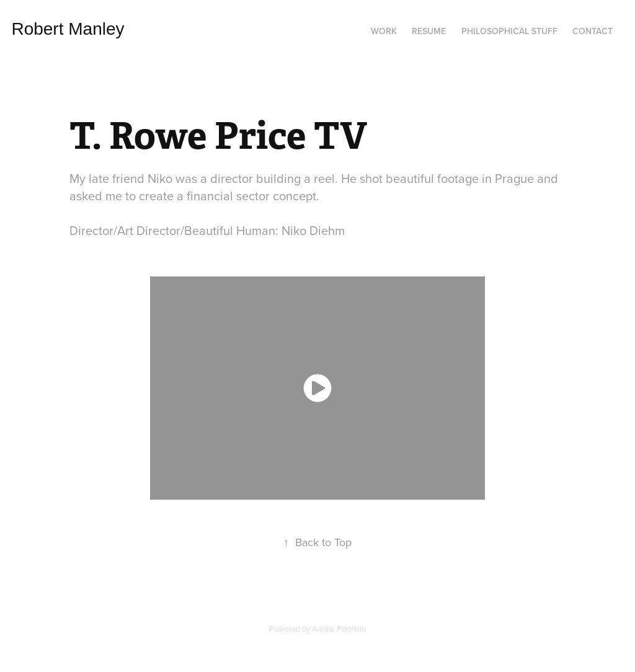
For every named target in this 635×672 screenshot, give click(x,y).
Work (384, 31)
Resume (429, 31)
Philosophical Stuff (509, 31)
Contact (593, 31)
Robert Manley (77, 29)
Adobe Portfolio (339, 629)
